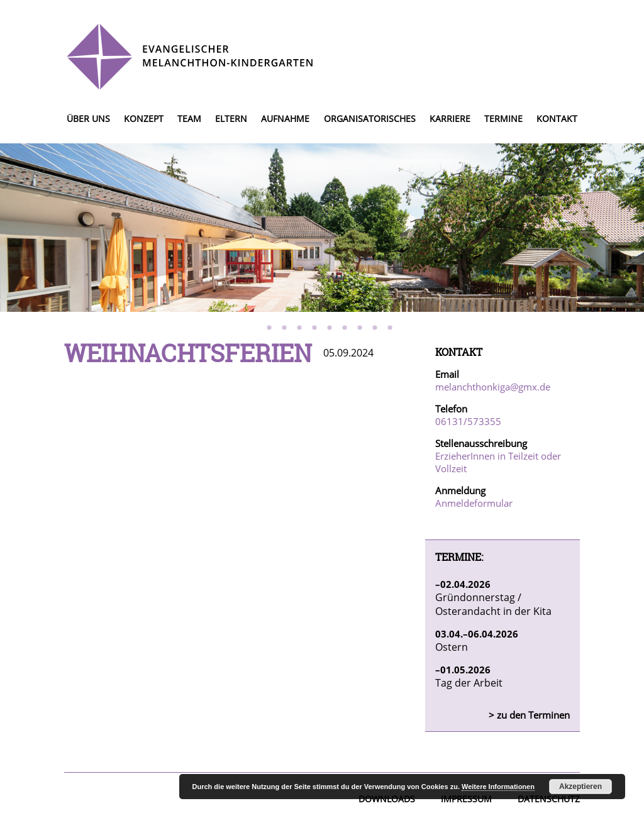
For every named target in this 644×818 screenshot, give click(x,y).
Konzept (144, 119)
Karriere (450, 119)
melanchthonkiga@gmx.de (493, 387)
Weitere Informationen (498, 787)
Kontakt (557, 119)
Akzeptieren (580, 787)
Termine (503, 119)
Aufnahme (285, 119)
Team (189, 119)
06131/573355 (468, 421)
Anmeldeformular (474, 503)
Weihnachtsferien (188, 353)
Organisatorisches (370, 119)
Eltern (231, 119)
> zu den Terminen (529, 715)
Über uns (88, 119)
